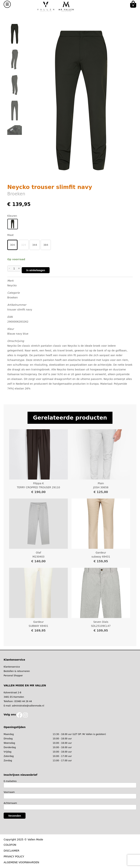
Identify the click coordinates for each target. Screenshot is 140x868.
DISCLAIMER (11, 851)
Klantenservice (12, 667)
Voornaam (9, 792)
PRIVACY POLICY (14, 856)
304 (12, 245)
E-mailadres (10, 781)
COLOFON (10, 845)
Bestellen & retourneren (17, 671)
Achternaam (10, 803)
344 (35, 245)
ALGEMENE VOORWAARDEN (21, 862)
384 (46, 245)
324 (24, 245)
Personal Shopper (13, 676)
